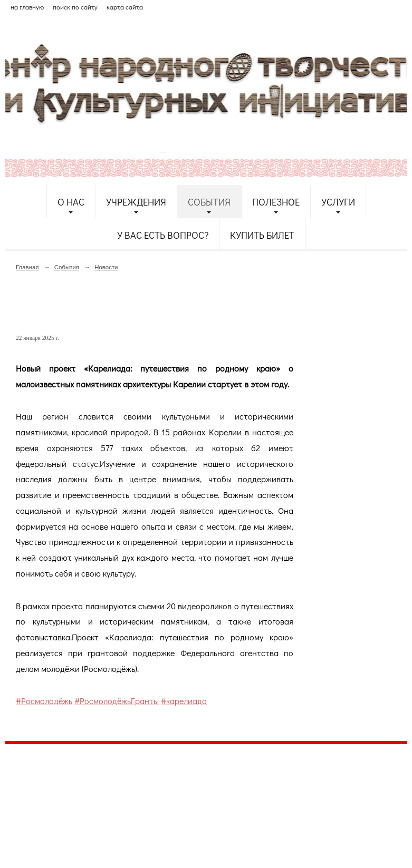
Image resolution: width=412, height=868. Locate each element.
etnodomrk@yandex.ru (260, 791)
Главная (27, 267)
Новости (106, 267)
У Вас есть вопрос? (163, 235)
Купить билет (262, 235)
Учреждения (136, 202)
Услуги (338, 202)
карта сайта (125, 7)
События (209, 202)
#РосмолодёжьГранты (117, 701)
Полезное (276, 202)
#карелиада (184, 701)
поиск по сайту (75, 7)
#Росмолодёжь (44, 701)
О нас (71, 202)
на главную (27, 7)
